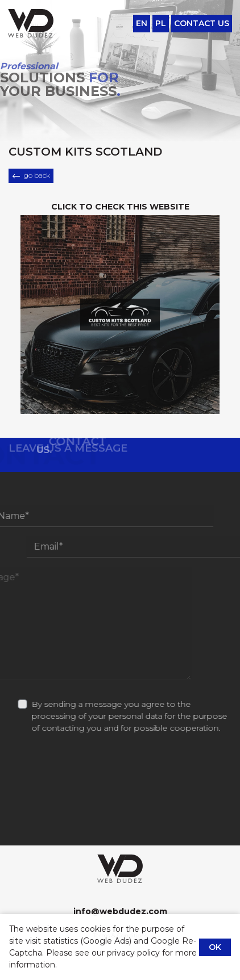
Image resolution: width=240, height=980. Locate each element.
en (142, 23)
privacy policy (133, 953)
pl (161, 23)
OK (215, 947)
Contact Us (202, 23)
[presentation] (120, 822)
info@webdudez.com (120, 911)
